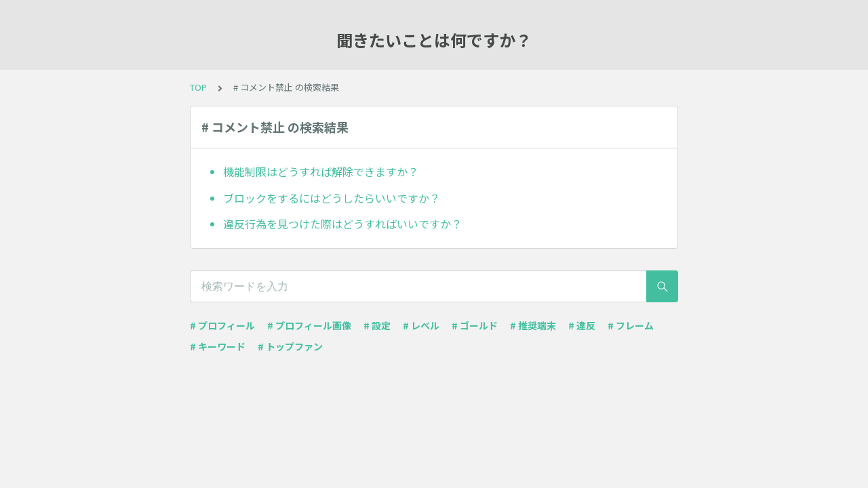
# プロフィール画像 (309, 325)
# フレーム (631, 325)
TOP (198, 87)
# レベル (421, 325)
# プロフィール (222, 325)
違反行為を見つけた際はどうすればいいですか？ (342, 224)
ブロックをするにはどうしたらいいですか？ (332, 198)
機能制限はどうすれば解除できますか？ (321, 171)
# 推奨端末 (533, 325)
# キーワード (218, 346)
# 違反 (582, 325)
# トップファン (290, 346)
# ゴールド (475, 325)
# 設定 (377, 325)
